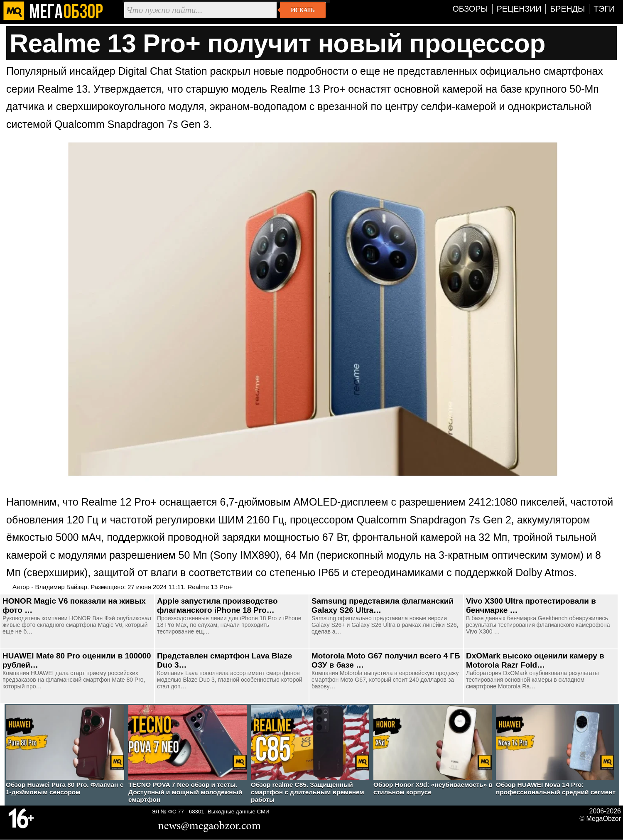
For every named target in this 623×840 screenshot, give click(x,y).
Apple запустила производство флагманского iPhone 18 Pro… (217, 605)
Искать (303, 10)
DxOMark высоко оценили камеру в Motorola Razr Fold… (535, 660)
